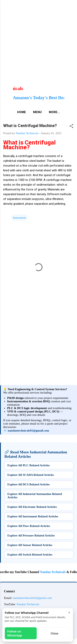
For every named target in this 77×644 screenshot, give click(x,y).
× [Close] (69, 612)
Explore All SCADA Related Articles (31, 475)
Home (22, 112)
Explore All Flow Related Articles (29, 526)
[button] (71, 127)
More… (54, 112)
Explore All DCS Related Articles (29, 484)
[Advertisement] (38, 38)
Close (54, 633)
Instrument (19, 218)
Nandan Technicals (56, 572)
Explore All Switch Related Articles (30, 555)
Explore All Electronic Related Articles (32, 507)
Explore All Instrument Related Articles (33, 516)
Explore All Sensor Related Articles (30, 545)
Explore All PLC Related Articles (29, 465)
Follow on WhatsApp (15, 633)
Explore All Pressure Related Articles (31, 535)
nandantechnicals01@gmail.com (28, 431)
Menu (37, 112)
